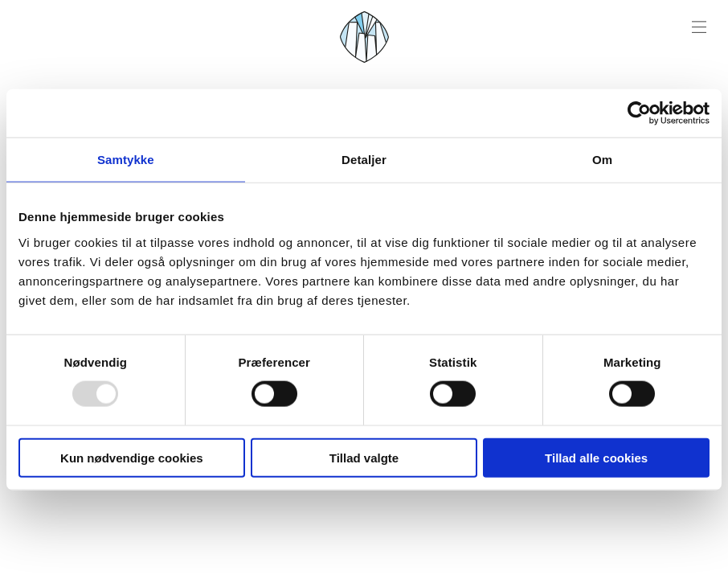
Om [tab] (602, 160)
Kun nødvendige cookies (132, 457)
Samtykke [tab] (126, 160)
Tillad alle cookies (596, 457)
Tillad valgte (364, 457)
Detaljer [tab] (364, 160)
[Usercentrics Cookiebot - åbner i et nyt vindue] (639, 113)
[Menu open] (699, 27)
